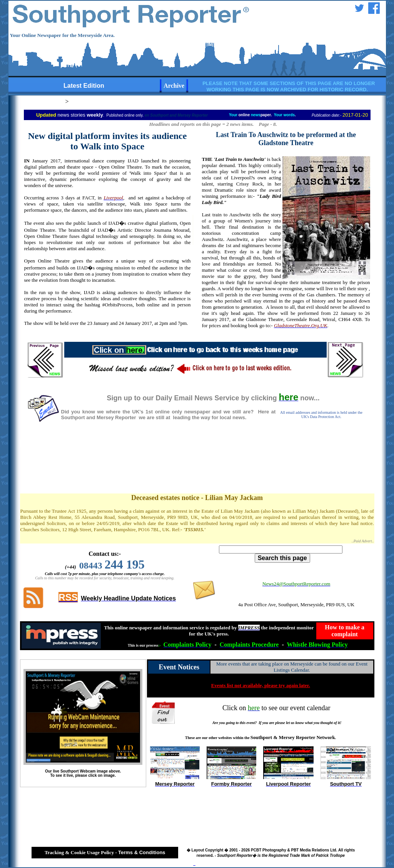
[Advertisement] (197, 466)
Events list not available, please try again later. (261, 685)
